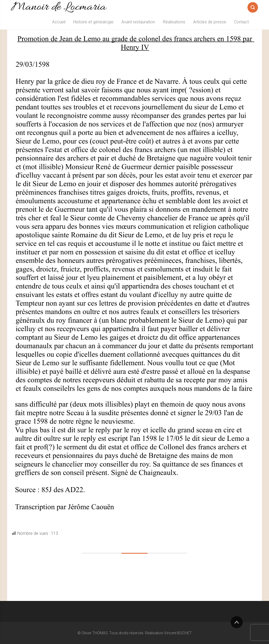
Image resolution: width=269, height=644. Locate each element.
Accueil (59, 22)
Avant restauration (138, 22)
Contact (241, 22)
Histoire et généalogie (93, 22)
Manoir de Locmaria (59, 7)
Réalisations (174, 22)
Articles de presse (210, 22)
